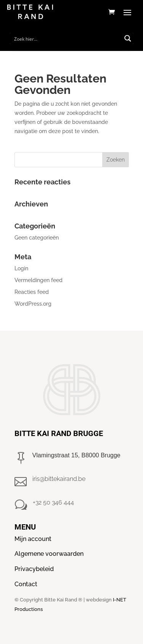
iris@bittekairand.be (59, 479)
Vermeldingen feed (39, 280)
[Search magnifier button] (128, 38)
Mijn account (33, 539)
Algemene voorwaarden (49, 554)
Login (21, 268)
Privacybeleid (34, 569)
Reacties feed (32, 292)
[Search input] (67, 38)
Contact (26, 584)
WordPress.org (33, 304)
